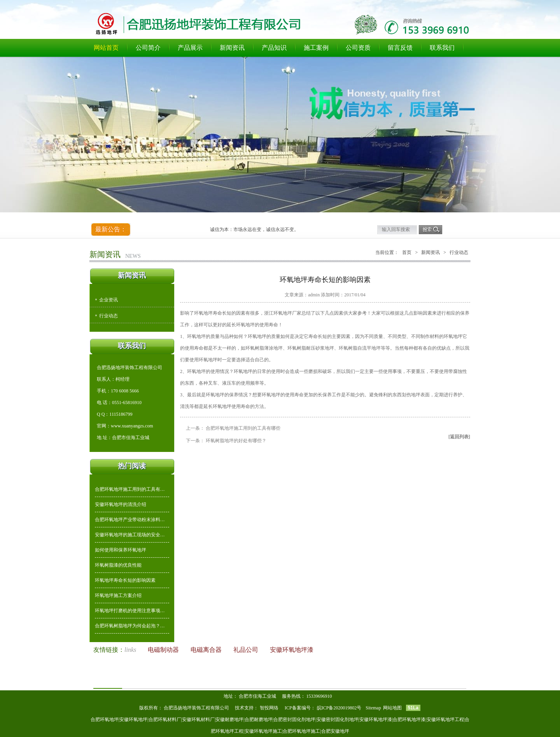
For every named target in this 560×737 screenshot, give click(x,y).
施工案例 (316, 48)
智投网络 (269, 708)
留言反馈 (400, 48)
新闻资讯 (232, 48)
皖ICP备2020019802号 (340, 708)
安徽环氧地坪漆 (292, 650)
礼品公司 (247, 650)
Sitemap (373, 708)
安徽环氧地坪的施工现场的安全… (130, 535)
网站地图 (392, 708)
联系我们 (442, 48)
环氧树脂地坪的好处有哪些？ (236, 441)
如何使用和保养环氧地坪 (121, 550)
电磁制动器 (164, 650)
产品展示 (190, 48)
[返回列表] (459, 437)
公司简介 (148, 48)
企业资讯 (108, 300)
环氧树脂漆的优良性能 (118, 565)
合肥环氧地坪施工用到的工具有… (130, 489)
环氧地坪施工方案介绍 (118, 595)
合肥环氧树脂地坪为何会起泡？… (130, 626)
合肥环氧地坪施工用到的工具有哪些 (243, 428)
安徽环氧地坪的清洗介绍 (121, 504)
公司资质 (358, 48)
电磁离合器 (207, 650)
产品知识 (274, 48)
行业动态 (108, 316)
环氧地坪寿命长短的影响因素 (125, 580)
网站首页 (106, 48)
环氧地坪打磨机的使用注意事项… (130, 611)
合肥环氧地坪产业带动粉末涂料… (130, 520)
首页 (407, 252)
